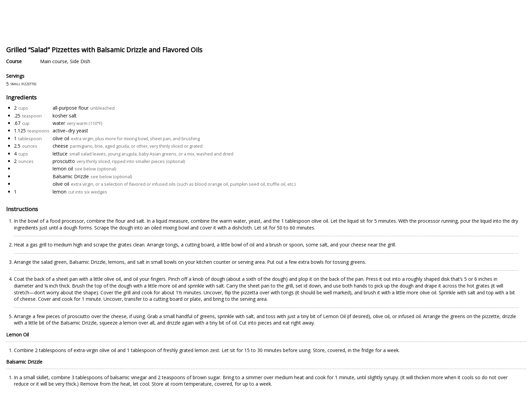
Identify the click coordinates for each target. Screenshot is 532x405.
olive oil (61, 138)
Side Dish (80, 61)
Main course (54, 61)
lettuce (60, 154)
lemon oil (63, 169)
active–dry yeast (70, 131)
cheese (60, 146)
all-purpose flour (71, 108)
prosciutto (64, 161)
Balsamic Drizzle (71, 176)
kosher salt (65, 116)
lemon (60, 192)
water (59, 123)
